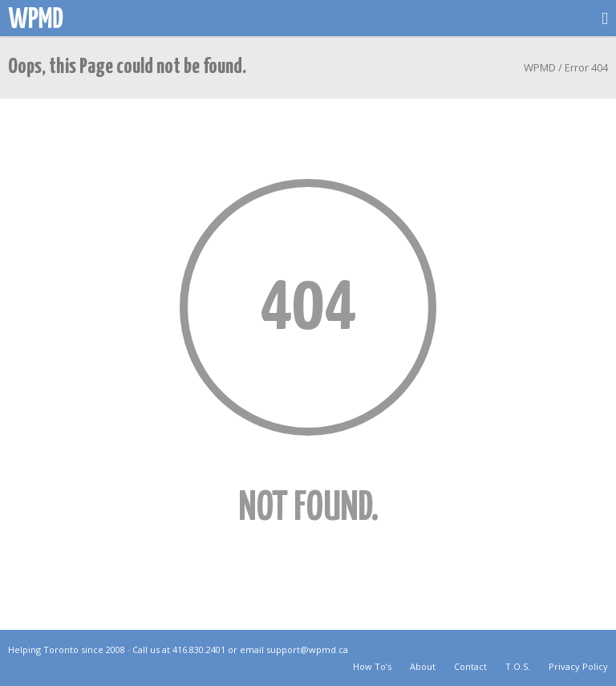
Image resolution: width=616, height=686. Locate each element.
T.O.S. (518, 666)
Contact (470, 666)
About (423, 666)
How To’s (372, 666)
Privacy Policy (578, 666)
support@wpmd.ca (307, 649)
